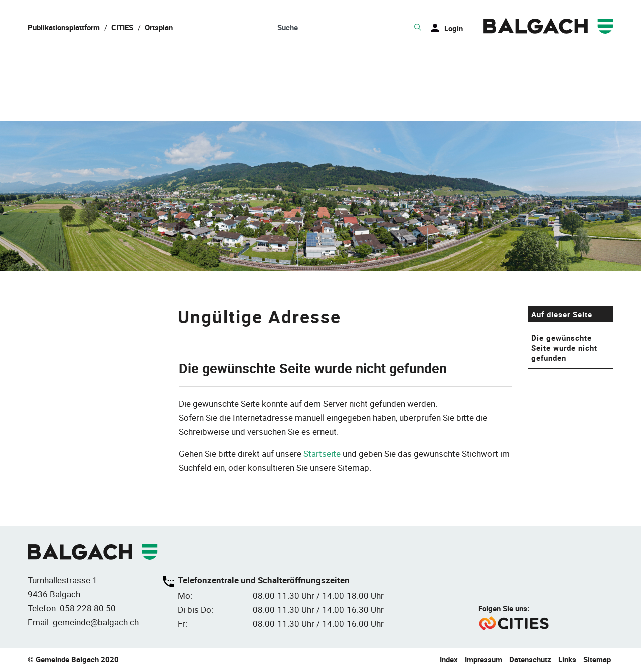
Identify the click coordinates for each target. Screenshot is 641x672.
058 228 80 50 (88, 609)
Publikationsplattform (64, 27)
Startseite (322, 455)
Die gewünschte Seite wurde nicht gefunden (564, 349)
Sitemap (597, 660)
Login (453, 28)
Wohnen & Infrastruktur (313, 60)
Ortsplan (159, 27)
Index (449, 660)
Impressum (484, 660)
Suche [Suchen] (418, 28)
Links (567, 660)
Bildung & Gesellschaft (448, 60)
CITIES (122, 27)
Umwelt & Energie (570, 60)
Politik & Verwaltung (183, 60)
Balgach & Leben (69, 60)
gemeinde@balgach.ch (96, 623)
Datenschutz (530, 660)
